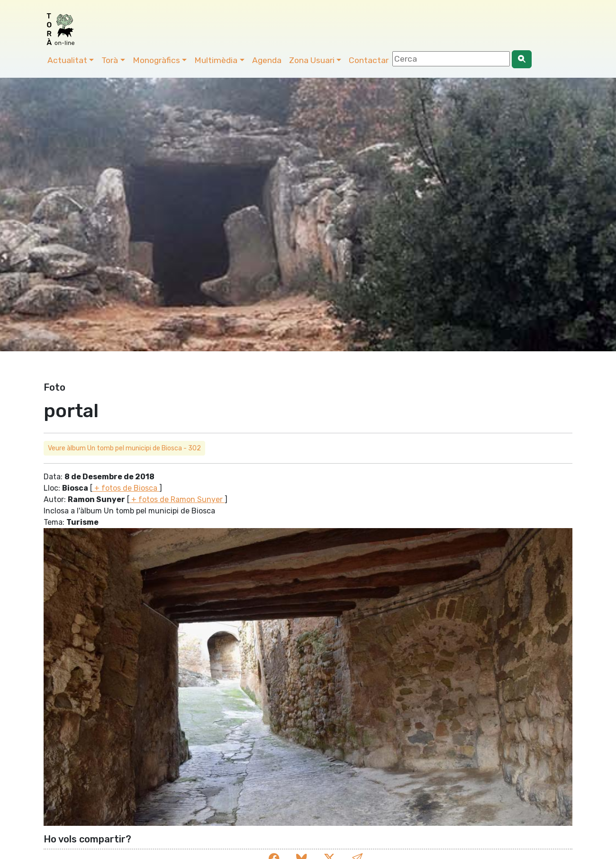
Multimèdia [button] (216, 60)
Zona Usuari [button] (312, 60)
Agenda (267, 60)
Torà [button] (110, 60)
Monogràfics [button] (156, 60)
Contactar (369, 60)
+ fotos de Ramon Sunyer (177, 499)
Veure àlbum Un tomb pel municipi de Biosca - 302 (124, 448)
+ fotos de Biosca (126, 488)
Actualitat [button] (67, 60)
